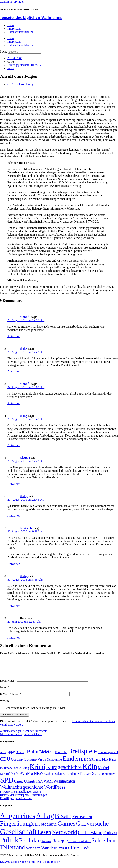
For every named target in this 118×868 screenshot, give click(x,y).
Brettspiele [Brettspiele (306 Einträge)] (83, 756)
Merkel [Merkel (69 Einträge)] (103, 772)
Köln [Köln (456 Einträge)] (90, 771)
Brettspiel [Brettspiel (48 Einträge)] (61, 757)
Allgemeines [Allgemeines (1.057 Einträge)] (18, 820)
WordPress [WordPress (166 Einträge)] (70, 852)
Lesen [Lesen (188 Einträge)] (44, 837)
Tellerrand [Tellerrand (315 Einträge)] (12, 852)
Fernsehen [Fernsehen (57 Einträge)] (82, 821)
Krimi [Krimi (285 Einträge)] (37, 771)
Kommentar (8, 685)
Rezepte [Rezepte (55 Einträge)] (60, 845)
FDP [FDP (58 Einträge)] (105, 764)
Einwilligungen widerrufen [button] (16, 803)
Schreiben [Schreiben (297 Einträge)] (103, 845)
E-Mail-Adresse (11, 698)
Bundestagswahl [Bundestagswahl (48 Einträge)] (108, 757)
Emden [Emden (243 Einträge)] (71, 763)
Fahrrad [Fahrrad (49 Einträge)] (96, 764)
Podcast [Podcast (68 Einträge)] (85, 778)
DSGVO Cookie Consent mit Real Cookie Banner (30, 866)
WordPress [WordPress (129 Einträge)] (55, 791)
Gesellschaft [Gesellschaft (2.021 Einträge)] (18, 836)
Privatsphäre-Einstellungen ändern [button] (21, 796)
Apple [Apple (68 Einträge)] (11, 756)
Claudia (25, 458)
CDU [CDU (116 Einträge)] (5, 763)
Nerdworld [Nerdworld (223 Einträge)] (64, 837)
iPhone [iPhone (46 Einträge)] (8, 772)
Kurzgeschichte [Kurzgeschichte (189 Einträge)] (64, 771)
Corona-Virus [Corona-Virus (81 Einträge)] (35, 764)
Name (5, 692)
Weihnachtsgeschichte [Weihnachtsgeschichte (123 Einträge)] (22, 792)
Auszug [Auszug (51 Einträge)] (21, 757)
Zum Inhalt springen (12, 2)
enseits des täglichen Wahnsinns (31, 17)
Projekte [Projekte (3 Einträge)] (46, 846)
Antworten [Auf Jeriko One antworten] (14, 564)
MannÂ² (25, 317)
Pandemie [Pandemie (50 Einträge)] (73, 778)
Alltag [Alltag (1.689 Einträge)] (45, 820)
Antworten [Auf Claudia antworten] (14, 484)
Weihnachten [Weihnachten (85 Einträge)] (64, 786)
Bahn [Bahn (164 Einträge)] (33, 756)
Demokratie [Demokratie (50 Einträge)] (54, 764)
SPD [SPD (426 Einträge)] (7, 784)
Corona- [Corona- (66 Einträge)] (17, 764)
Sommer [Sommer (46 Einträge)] (110, 778)
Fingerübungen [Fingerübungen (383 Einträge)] (19, 828)
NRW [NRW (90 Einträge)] (39, 778)
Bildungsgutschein (18, 65)
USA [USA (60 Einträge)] (39, 786)
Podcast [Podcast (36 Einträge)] (110, 837)
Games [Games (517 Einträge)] (66, 828)
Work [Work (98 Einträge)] (89, 852)
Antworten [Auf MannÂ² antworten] (14, 336)
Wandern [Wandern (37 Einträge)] (49, 852)
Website (5, 705)
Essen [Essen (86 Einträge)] (86, 764)
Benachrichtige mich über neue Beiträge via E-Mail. (36, 712)
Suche (4, 51)
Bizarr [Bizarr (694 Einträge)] (63, 820)
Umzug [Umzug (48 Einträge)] (19, 786)
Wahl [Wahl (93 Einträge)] (48, 786)
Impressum (14, 29)
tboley (24, 349)
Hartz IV (36, 65)
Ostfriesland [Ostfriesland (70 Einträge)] (90, 837)
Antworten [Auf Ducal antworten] (14, 638)
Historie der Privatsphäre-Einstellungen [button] (23, 799)
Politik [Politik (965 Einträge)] (9, 844)
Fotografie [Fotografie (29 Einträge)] (48, 829)
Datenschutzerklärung (20, 32)
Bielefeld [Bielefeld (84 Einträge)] (47, 756)
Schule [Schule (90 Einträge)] (98, 778)
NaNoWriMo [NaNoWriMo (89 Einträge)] (22, 778)
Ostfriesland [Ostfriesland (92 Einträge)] (55, 778)
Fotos (11, 25)
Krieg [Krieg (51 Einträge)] (25, 772)
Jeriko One (27, 528)
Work (11, 68)
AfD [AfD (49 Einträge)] (3, 757)
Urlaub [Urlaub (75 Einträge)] (29, 786)
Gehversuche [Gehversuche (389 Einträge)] (92, 828)
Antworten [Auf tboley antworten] (14, 371)
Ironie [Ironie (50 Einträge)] (17, 772)
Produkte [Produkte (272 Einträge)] (30, 845)
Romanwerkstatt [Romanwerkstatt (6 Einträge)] (80, 846)
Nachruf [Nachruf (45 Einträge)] (5, 778)
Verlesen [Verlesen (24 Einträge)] (33, 852)
